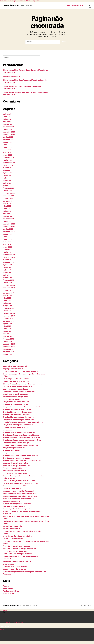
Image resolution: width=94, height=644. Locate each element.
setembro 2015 (9, 352)
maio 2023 (7, 150)
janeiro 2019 (8, 283)
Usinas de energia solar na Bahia (15, 567)
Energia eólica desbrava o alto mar (16, 404)
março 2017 (7, 306)
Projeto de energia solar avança (15, 551)
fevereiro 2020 (9, 249)
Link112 (2, 623)
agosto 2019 (8, 265)
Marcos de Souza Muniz (12, 76)
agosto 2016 (8, 324)
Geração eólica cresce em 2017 (15, 486)
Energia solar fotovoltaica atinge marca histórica (21, 435)
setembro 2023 (9, 140)
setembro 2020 (9, 232)
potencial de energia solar (13, 526)
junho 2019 (7, 270)
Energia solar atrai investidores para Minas (19, 432)
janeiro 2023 (8, 160)
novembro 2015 (9, 347)
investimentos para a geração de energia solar (20, 496)
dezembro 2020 (9, 224)
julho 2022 (7, 175)
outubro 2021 (8, 198)
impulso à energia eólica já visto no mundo (19, 491)
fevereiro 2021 (8, 219)
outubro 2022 (8, 168)
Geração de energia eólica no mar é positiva (19, 481)
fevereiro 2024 (9, 127)
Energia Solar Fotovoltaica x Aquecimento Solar (21, 445)
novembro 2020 (9, 227)
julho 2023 (7, 145)
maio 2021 (7, 211)
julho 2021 (7, 206)
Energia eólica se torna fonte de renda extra (19, 417)
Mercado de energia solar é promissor (17, 504)
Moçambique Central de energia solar (17, 509)
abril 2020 (7, 244)
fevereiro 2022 (8, 188)
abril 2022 (7, 183)
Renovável (7, 559)
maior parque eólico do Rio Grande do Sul (18, 499)
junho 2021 (7, 209)
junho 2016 (7, 329)
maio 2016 (7, 331)
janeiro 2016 (8, 341)
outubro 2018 (8, 290)
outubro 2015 (8, 349)
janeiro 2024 (8, 129)
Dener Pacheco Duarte (11, 399)
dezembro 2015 (9, 344)
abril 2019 (7, 275)
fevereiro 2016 (8, 339)
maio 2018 (7, 303)
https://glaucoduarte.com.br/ (47, 617)
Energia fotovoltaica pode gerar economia (19, 425)
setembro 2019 (9, 262)
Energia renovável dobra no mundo (16, 427)
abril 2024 (7, 122)
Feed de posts (8, 588)
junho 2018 (7, 301)
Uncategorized (9, 564)
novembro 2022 (9, 165)
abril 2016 (7, 334)
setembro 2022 (9, 170)
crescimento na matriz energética (15, 394)
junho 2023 (7, 147)
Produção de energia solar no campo (17, 546)
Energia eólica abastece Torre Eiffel (16, 402)
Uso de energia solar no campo (14, 569)
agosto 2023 (8, 142)
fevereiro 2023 (8, 158)
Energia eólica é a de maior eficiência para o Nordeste (23, 407)
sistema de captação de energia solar (17, 561)
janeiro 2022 (8, 191)
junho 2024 (7, 117)
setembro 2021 (9, 201)
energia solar (8, 430)
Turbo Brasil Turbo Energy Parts (10, 1)
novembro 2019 (9, 257)
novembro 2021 (9, 196)
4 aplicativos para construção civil (16, 366)
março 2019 (7, 278)
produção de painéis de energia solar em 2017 (20, 549)
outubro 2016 (8, 319)
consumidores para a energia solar (16, 389)
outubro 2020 (8, 229)
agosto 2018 (8, 295)
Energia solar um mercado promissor (17, 458)
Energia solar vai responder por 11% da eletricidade (22, 461)
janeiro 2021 (8, 221)
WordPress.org (9, 594)
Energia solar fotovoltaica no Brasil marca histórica (22, 440)
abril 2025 (7, 114)
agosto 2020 (8, 234)
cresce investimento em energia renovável (19, 392)
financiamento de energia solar (14, 471)
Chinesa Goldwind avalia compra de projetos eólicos (23, 384)
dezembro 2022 (9, 163)
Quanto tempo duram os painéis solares (18, 554)
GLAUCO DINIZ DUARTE (12, 488)
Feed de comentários (11, 591)
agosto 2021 (8, 203)
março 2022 (7, 186)
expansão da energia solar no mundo (17, 466)
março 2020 (7, 247)
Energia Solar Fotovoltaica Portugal (16, 443)
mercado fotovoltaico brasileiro (15, 506)
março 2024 (7, 124)
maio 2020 (7, 242)
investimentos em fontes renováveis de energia (21, 494)
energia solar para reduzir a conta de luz (18, 453)
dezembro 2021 (9, 193)
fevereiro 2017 (8, 308)
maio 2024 (7, 119)
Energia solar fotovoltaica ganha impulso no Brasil (22, 438)
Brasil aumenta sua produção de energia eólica (20, 371)
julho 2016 (7, 326)
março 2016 (7, 336)
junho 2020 (7, 239)
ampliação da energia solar (13, 369)
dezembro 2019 (9, 255)
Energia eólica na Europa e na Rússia (16, 415)
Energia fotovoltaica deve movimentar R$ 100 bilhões (23, 422)
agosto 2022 (8, 173)
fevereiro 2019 (8, 280)
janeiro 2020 (8, 252)
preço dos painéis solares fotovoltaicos (18, 536)
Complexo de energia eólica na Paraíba (17, 386)
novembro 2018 (9, 288)
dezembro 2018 (9, 285)
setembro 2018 (9, 293)
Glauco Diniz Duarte (11, 5)
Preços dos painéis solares (13, 539)
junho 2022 (7, 178)
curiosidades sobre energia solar (15, 397)
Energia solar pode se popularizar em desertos (20, 455)
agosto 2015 (8, 354)
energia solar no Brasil (11, 450)
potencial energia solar (12, 529)
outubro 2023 (8, 137)
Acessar (6, 586)
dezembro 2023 (9, 132)
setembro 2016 (9, 321)
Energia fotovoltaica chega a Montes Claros (19, 420)
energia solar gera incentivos (14, 448)
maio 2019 (7, 273)
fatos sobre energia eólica (13, 468)
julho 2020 (7, 237)
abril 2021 (7, 214)
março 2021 (7, 216)
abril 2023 (7, 152)
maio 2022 (7, 181)
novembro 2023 (9, 135)
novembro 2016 (9, 316)
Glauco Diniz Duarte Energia (75, 5)
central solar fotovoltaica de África (16, 381)
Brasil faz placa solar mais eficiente (16, 379)
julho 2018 (7, 298)
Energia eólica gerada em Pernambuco (17, 412)
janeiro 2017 (8, 311)
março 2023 (7, 155)
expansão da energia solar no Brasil (16, 463)
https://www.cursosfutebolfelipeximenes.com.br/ (47, 634)
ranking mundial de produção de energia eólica (20, 556)
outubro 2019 (8, 260)
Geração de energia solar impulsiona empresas (21, 483)
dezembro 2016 (9, 313)
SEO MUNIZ (4, 610)
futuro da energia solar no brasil (15, 473)
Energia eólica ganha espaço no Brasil (17, 409)
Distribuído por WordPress (31, 605)
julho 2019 (7, 267)
